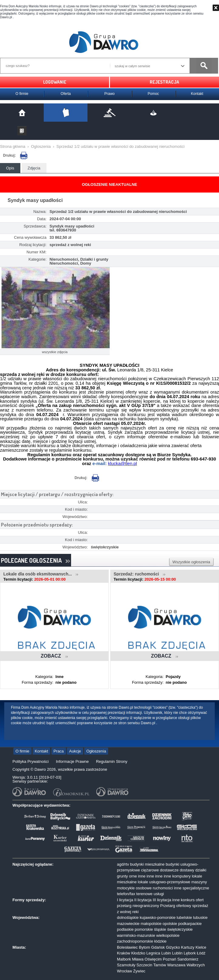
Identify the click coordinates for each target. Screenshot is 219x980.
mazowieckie (128, 924)
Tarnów (160, 965)
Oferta (66, 94)
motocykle (126, 888)
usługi (159, 894)
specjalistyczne (196, 888)
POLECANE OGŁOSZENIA (36, 560)
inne (142, 876)
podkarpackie (190, 924)
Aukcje (75, 751)
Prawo (109, 94)
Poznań (169, 959)
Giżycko (173, 947)
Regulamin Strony (112, 761)
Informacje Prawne (72, 761)
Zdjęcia (34, 168)
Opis (10, 168)
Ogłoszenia (96, 751)
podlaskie (125, 929)
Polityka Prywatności (31, 761)
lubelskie (185, 917)
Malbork (124, 959)
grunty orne (127, 876)
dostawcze (169, 870)
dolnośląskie (128, 917)
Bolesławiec (127, 947)
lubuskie (200, 917)
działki (201, 870)
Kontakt (197, 94)
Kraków (123, 953)
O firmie (22, 94)
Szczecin (144, 965)
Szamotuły (126, 965)
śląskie (160, 929)
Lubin (166, 953)
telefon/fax (126, 894)
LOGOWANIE (55, 82)
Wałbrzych (196, 965)
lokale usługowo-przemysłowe (164, 882)
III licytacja (162, 900)
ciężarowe (150, 870)
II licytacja (143, 900)
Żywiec (139, 971)
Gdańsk (158, 947)
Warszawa (176, 965)
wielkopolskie (168, 935)
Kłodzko (138, 953)
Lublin (177, 953)
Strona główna (13, 146)
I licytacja (125, 900)
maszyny (199, 882)
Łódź (201, 953)
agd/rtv (123, 864)
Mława (138, 959)
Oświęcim (153, 959)
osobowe (144, 888)
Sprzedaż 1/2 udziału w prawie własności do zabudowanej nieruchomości (121, 146)
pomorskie (144, 929)
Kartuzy (188, 947)
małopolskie (151, 924)
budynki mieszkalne (147, 864)
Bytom (144, 947)
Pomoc (153, 94)
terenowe (144, 894)
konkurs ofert (192, 900)
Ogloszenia (41, 146)
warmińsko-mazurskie (136, 935)
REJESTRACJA (164, 82)
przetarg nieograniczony (138, 906)
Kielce (201, 947)
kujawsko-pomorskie (158, 917)
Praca (59, 751)
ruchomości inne (167, 888)
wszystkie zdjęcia (55, 352)
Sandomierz (188, 959)
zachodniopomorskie (135, 941)
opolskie (170, 924)
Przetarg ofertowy (176, 906)
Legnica (153, 953)
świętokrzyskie (180, 929)
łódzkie (160, 941)
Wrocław (125, 971)
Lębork (190, 953)
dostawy (187, 870)
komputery (181, 876)
